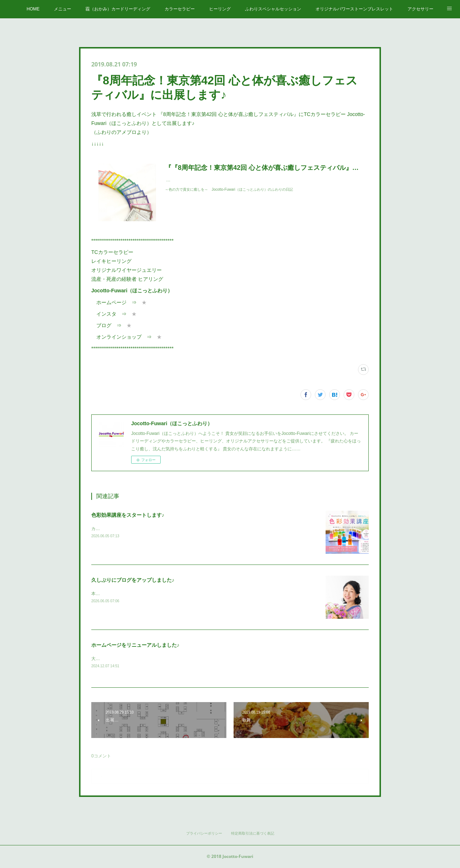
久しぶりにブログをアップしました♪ (133, 580)
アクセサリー (420, 9)
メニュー (63, 9)
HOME (33, 9)
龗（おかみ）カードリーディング (118, 9)
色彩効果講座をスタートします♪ (128, 515)
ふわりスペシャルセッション (273, 9)
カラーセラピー (180, 9)
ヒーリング (220, 9)
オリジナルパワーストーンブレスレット (354, 9)
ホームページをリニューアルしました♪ (135, 645)
